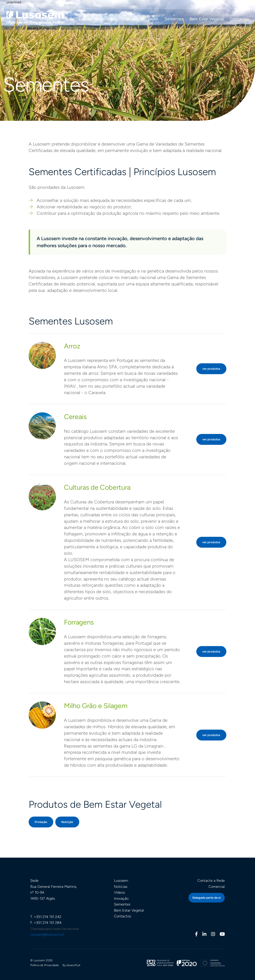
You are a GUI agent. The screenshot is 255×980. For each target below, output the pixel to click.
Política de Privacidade (44, 965)
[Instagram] (213, 935)
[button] (71, 19)
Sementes (174, 19)
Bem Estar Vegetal (207, 19)
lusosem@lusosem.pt (47, 935)
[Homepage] (35, 15)
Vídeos (129, 19)
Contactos (239, 19)
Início (7, 71)
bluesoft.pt (73, 965)
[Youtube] (222, 935)
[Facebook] (196, 935)
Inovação (150, 19)
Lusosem (87, 19)
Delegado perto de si (207, 898)
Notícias (109, 19)
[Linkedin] (204, 935)
